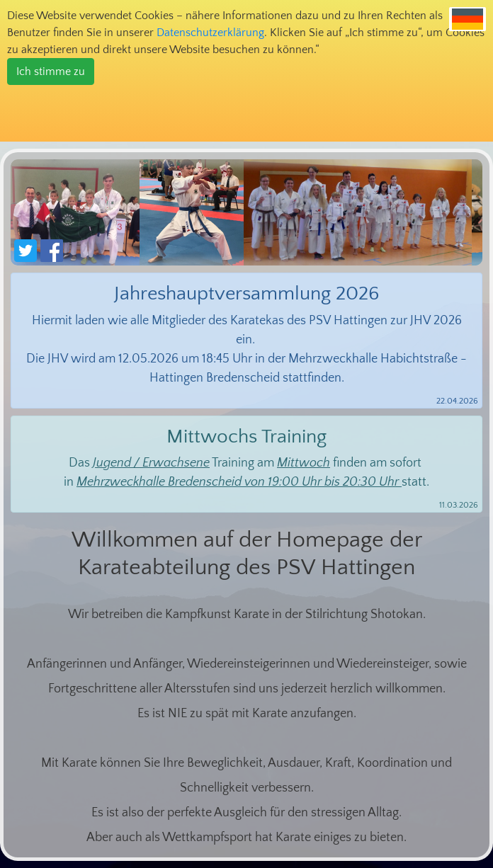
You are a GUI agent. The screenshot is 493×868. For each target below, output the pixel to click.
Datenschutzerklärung (210, 33)
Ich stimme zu (51, 72)
